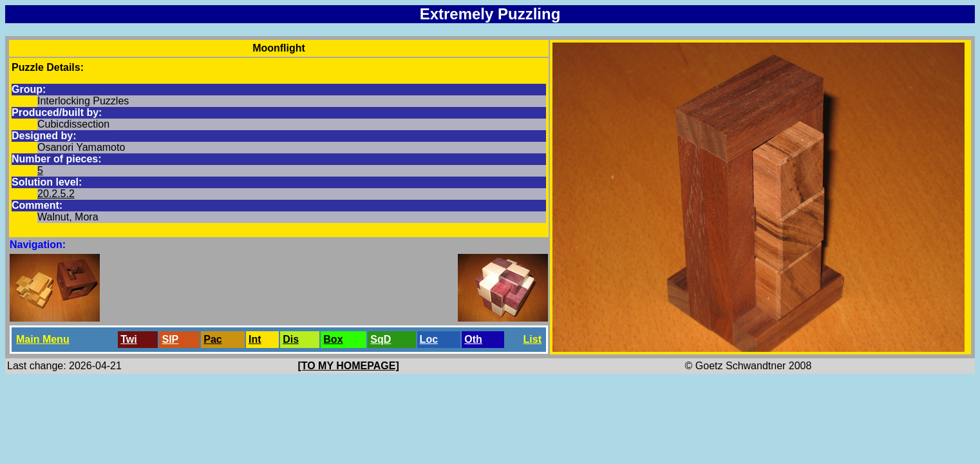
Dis (291, 339)
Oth (473, 339)
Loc (429, 339)
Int (255, 339)
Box (333, 339)
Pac (212, 339)
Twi (128, 339)
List (532, 339)
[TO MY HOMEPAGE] (348, 366)
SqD (381, 339)
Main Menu (43, 339)
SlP (170, 339)
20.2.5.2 (56, 194)
